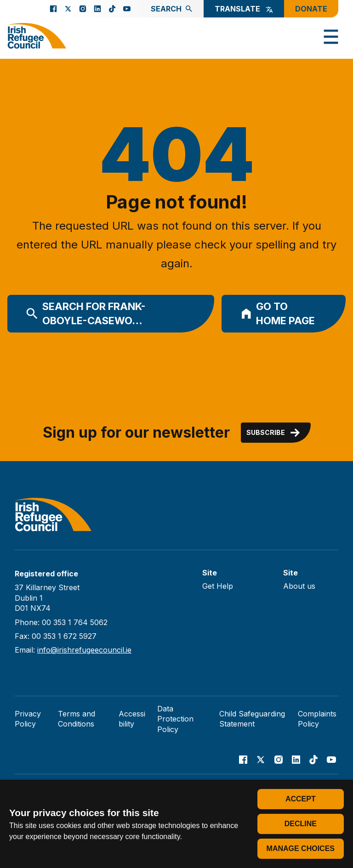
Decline (301, 824)
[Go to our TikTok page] (112, 9)
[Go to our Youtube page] (127, 9)
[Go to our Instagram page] (83, 9)
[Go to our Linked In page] (97, 9)
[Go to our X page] (68, 9)
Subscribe (274, 433)
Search (172, 9)
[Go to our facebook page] (53, 9)
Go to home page (278, 313)
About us (299, 586)
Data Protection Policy (175, 719)
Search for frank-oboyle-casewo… (86, 313)
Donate (311, 9)
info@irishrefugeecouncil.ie (84, 650)
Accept (301, 799)
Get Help (218, 586)
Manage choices (301, 848)
